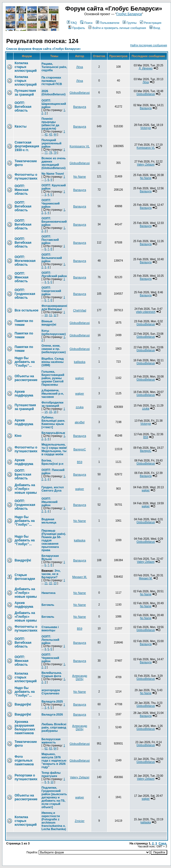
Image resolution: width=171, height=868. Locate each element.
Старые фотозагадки (25, 577)
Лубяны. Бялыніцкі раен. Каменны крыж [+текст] (53, 422)
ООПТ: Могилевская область (25, 261)
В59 (146, 437)
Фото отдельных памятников (24, 760)
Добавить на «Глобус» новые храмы (26, 489)
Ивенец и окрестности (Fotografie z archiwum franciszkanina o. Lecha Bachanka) (54, 821)
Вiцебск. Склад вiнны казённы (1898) (52, 362)
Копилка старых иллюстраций (26, 67)
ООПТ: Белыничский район (52, 258)
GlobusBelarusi (80, 93)
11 (50, 315)
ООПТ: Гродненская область (25, 294)
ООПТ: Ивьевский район (49, 502)
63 (50, 748)
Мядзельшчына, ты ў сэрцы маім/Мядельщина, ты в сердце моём (54, 449)
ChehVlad (80, 310)
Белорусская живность (51, 741)
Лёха (80, 67)
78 (50, 153)
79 (55, 153)
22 (50, 583)
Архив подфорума (24, 394)
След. (163, 843)
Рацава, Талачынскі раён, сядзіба (54, 67)
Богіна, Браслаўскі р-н (52, 462)
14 (46, 412)
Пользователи (108, 23)
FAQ (72, 23)
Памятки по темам (24, 323)
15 (50, 412)
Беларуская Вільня (50, 557)
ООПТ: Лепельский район (50, 640)
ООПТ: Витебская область (23, 107)
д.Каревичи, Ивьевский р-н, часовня (52, 394)
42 (46, 134)
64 (55, 748)
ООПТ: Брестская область (23, 474)
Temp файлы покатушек (51, 774)
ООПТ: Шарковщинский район (54, 104)
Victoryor (146, 128)
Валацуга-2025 (52, 701)
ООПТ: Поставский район (50, 240)
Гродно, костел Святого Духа (52, 489)
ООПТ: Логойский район (54, 274)
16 (55, 412)
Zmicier (80, 821)
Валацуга (80, 107)
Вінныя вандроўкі (49, 323)
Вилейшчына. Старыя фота (52, 674)
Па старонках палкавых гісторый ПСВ (52, 81)
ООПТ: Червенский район (50, 658)
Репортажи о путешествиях (26, 777)
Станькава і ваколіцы (50, 629)
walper (80, 378)
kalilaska (80, 362)
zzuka (80, 407)
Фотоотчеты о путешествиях (26, 177)
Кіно (18, 436)
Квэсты (21, 126)
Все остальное (27, 310)
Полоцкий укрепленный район (51, 143)
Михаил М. (80, 577)
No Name (80, 177)
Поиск (86, 23)
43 (50, 134)
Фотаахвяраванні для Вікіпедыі (54, 307)
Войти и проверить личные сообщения (117, 28)
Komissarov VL (80, 146)
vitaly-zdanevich (146, 312)
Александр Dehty (80, 677)
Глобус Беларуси (129, 14)
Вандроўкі (23, 560)
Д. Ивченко (146, 68)
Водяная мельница (49, 521)
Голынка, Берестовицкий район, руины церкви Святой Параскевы (53, 378)
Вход (155, 28)
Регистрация (151, 23)
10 (46, 315)
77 (46, 153)
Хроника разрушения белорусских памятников (25, 727)
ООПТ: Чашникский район (50, 203)
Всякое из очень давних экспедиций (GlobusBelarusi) (53, 163)
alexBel (80, 422)
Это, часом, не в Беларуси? (51, 574)
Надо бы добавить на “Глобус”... (25, 362)
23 (55, 583)
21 (46, 583)
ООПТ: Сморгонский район (51, 291)
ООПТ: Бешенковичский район (54, 222)
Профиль (77, 28)
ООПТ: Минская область (22, 190)
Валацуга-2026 (52, 714)
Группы (130, 23)
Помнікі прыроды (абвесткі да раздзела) (50, 123)
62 (46, 748)
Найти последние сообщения (149, 45)
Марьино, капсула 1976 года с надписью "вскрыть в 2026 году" (54, 760)
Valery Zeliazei (146, 165)
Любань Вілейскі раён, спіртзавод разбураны (54, 727)
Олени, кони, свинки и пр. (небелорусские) (53, 349)
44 (55, 134)
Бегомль (48, 605)
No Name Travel (53, 174)
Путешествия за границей (25, 93)
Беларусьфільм (53, 433)
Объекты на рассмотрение (26, 378)
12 (55, 315)
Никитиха (48, 593)
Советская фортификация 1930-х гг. (27, 146)
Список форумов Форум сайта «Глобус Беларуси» (43, 49)
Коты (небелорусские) (53, 332)
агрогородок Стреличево (51, 692)
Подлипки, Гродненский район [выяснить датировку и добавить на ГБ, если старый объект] (54, 797)
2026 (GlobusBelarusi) (53, 93)
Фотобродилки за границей (52, 404)
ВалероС (80, 449)
